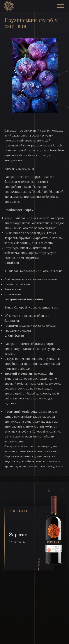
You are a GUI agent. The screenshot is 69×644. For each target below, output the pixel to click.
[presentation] (51, 490)
